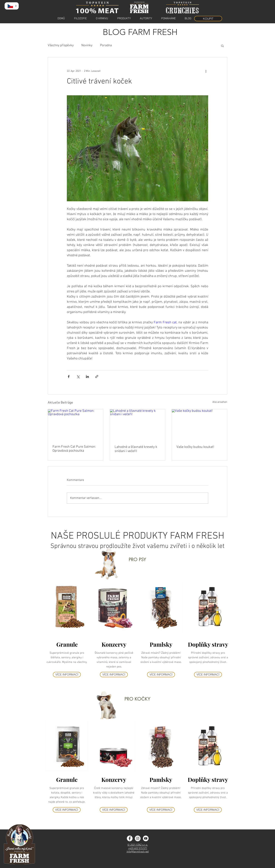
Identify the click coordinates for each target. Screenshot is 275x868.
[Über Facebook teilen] (69, 377)
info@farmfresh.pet (138, 852)
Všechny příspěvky (61, 45)
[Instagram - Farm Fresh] (138, 838)
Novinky (87, 45)
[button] (222, 46)
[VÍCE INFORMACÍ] (67, 675)
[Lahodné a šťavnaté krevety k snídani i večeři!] (138, 425)
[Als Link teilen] (97, 377)
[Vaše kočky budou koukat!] (199, 425)
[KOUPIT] (208, 19)
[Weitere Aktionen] (206, 71)
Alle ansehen (220, 402)
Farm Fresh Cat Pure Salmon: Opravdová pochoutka (74, 449)
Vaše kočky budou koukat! (195, 447)
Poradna (106, 45)
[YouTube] (146, 838)
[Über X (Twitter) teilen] (78, 377)
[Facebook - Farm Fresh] (130, 838)
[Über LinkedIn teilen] (87, 377)
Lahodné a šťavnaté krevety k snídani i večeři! (136, 449)
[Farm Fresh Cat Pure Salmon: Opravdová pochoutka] (76, 425)
